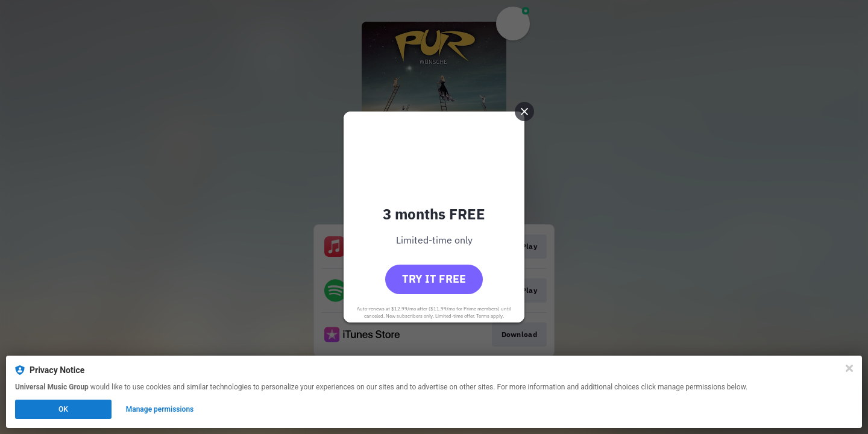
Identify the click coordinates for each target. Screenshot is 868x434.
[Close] (849, 368)
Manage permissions (160, 409)
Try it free (434, 279)
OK (63, 409)
